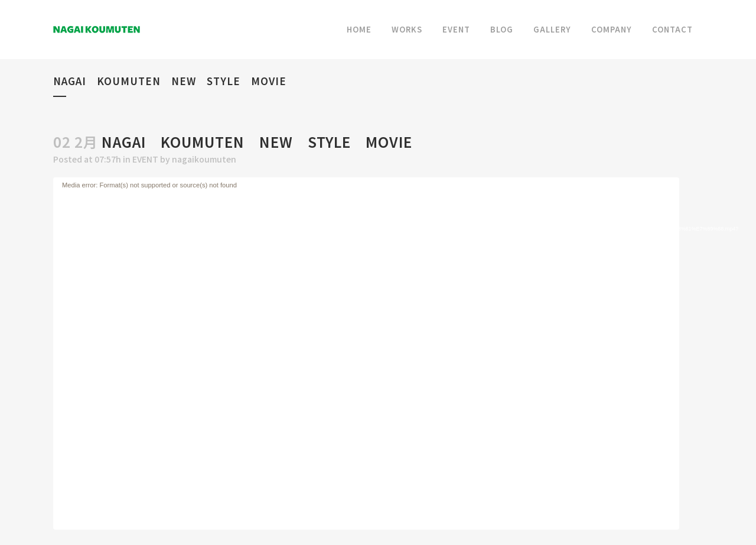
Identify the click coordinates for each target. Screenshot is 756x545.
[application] (366, 353)
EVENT (145, 159)
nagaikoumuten (204, 159)
